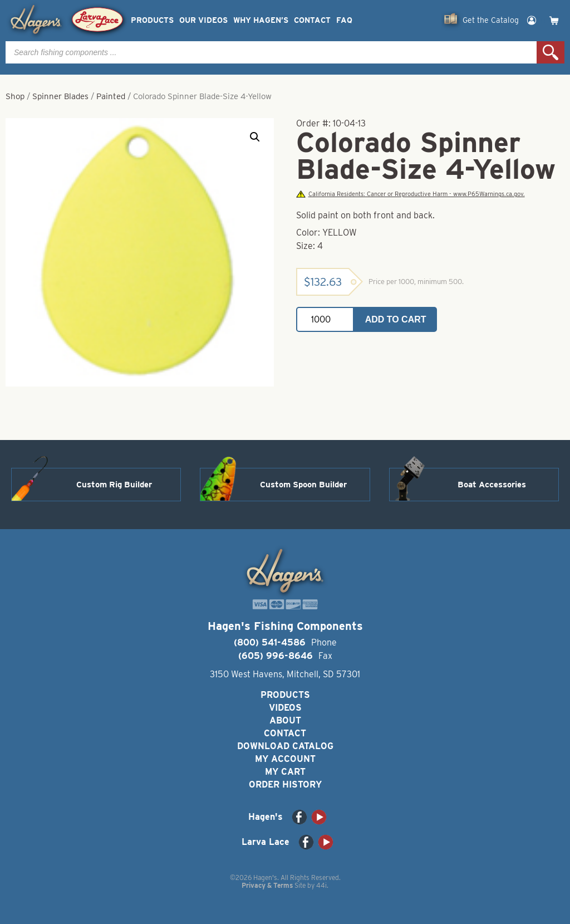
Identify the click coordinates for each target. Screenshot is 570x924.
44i (321, 885)
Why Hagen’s (261, 20)
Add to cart (396, 319)
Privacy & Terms (267, 885)
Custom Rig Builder (114, 485)
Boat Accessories (492, 485)
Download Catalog (285, 746)
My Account (285, 759)
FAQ (344, 20)
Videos (285, 708)
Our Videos (203, 20)
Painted (111, 96)
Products (152, 20)
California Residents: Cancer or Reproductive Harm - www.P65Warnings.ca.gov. (410, 194)
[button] (255, 137)
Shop (15, 96)
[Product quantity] (325, 319)
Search (551, 52)
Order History (285, 784)
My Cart (285, 772)
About (285, 720)
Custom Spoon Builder (303, 485)
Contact (312, 20)
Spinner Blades (60, 96)
